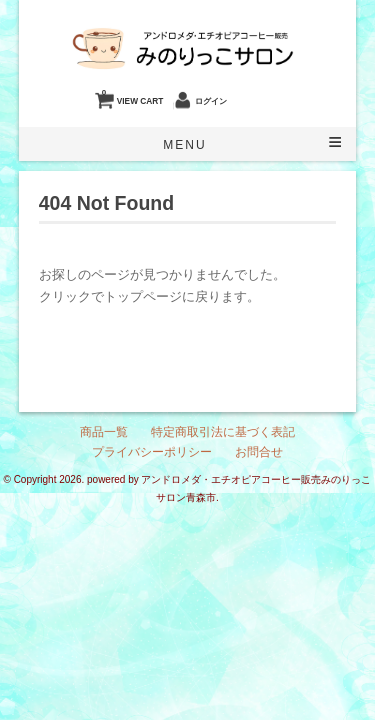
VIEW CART (133, 96)
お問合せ (259, 451)
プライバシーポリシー (152, 451)
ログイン (211, 101)
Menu (184, 145)
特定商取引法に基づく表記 (223, 431)
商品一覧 (104, 431)
